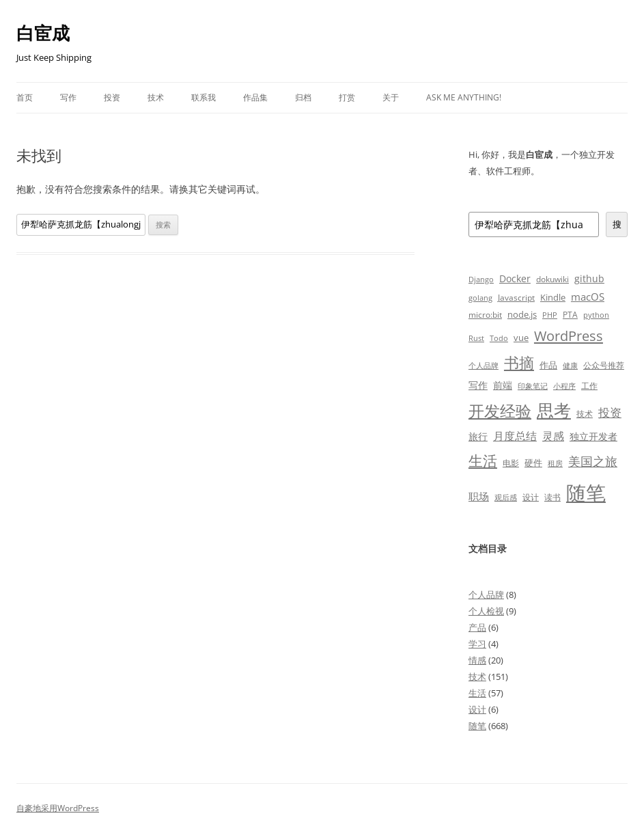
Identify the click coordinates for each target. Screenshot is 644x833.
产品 (477, 627)
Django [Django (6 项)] (481, 279)
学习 (477, 644)
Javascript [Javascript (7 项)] (516, 297)
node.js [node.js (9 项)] (522, 314)
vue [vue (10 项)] (521, 338)
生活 (477, 693)
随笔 (477, 726)
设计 (477, 709)
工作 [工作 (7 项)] (589, 385)
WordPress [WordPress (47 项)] (569, 336)
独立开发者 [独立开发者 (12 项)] (593, 436)
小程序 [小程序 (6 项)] (564, 386)
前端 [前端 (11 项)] (503, 385)
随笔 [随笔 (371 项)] (586, 493)
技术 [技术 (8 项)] (585, 414)
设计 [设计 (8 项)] (531, 497)
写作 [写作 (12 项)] (478, 385)
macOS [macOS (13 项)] (588, 297)
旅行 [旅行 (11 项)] (478, 436)
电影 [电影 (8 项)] (511, 463)
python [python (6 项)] (596, 315)
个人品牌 (486, 595)
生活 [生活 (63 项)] (483, 460)
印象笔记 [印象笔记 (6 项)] (533, 386)
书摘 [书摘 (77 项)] (519, 363)
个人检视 (486, 611)
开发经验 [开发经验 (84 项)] (500, 411)
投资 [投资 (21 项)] (610, 412)
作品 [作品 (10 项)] (548, 365)
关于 (391, 97)
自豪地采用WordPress (58, 808)
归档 (303, 97)
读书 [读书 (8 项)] (552, 497)
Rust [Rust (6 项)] (476, 338)
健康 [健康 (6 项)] (570, 365)
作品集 (255, 97)
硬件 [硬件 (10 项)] (533, 463)
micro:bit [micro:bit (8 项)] (485, 315)
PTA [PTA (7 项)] (570, 314)
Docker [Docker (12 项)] (515, 278)
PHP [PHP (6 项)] (550, 315)
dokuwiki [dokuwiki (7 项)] (552, 279)
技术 (156, 97)
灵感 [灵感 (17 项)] (553, 436)
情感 (477, 660)
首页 (25, 97)
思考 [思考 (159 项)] (554, 410)
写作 (68, 97)
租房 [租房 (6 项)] (555, 463)
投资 (112, 97)
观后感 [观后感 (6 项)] (506, 497)
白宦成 (43, 33)
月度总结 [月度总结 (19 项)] (515, 436)
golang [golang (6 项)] (480, 298)
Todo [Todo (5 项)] (499, 338)
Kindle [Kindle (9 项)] (553, 297)
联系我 (204, 97)
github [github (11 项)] (589, 278)
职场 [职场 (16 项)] (479, 496)
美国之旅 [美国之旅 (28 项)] (593, 461)
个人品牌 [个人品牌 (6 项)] (484, 365)
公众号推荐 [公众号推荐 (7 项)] (604, 365)
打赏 (347, 97)
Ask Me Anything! (464, 97)
